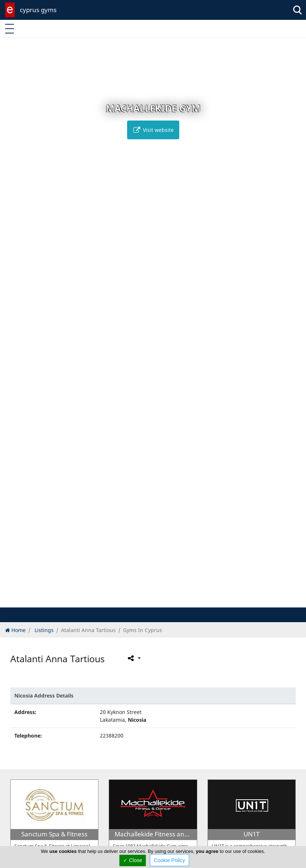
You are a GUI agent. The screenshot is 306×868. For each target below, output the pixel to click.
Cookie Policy (170, 860)
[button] (138, 601)
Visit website (153, 130)
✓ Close (133, 860)
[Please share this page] (134, 658)
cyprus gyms (38, 10)
